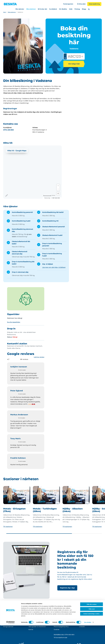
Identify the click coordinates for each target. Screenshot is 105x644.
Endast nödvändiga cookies (92, 632)
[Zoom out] (58, 189)
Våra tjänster (20, 9)
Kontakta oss (58, 618)
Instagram (83, 618)
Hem (5, 12)
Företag (77, 9)
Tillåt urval (92, 628)
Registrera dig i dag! (67, 588)
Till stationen (8, 527)
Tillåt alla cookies (92, 623)
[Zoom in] (58, 186)
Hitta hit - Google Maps (17, 151)
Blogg (84, 9)
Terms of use (47, 198)
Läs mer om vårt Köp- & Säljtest (54, 267)
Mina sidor (81, 4)
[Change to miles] (49, 195)
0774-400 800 (8, 130)
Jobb (71, 9)
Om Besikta (63, 9)
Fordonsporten (68, 4)
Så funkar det (42, 9)
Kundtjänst (53, 9)
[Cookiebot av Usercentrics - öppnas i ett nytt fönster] (10, 641)
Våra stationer (31, 9)
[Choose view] (58, 194)
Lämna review (39, 357)
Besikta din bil (33, 618)
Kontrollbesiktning (10, 618)
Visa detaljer (88, 641)
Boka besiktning (94, 4)
